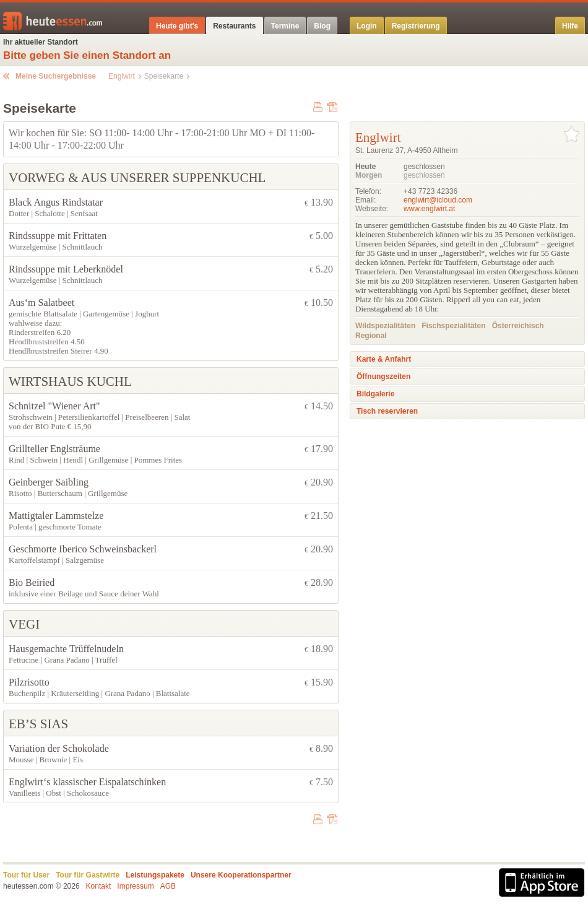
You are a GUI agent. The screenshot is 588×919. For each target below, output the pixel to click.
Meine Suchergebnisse (56, 76)
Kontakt (99, 886)
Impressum (135, 886)
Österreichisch (518, 326)
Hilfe (570, 26)
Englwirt (122, 76)
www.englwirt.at (429, 209)
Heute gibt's (177, 26)
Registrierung (416, 26)
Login (367, 26)
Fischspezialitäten (453, 326)
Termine (285, 26)
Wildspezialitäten (385, 326)
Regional (371, 336)
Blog (322, 26)
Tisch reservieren (387, 411)
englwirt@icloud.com (438, 200)
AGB (168, 886)
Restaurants (234, 26)
